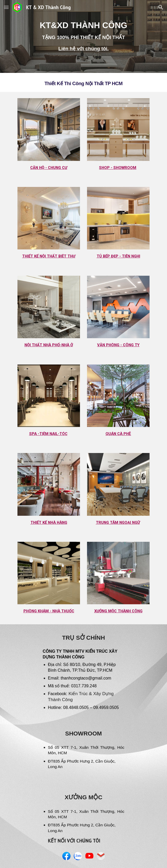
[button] (6, 7)
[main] (83, 37)
